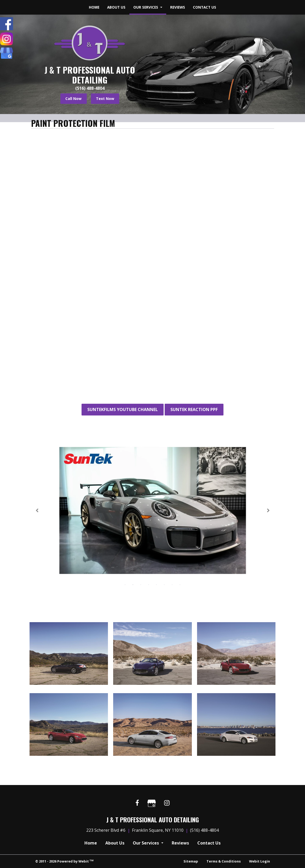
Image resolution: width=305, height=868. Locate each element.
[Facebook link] (137, 803)
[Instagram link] (167, 803)
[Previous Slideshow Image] (37, 510)
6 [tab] (164, 584)
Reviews (178, 7)
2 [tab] (133, 584)
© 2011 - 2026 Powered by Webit (65, 861)
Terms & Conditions (224, 861)
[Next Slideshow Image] (268, 510)
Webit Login (260, 861)
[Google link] (152, 804)
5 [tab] (157, 584)
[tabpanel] (153, 510)
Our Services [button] (146, 7)
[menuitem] (94, 7)
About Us (116, 7)
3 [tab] (141, 584)
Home (94, 7)
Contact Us (205, 7)
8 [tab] (180, 584)
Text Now (105, 99)
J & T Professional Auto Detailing (90, 75)
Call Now (73, 99)
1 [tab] (125, 584)
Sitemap (191, 861)
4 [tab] (149, 584)
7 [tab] (172, 584)
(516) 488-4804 (90, 88)
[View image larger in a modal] (69, 653)
